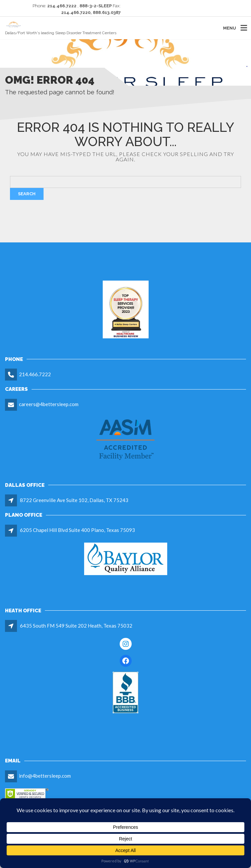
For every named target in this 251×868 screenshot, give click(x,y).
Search (27, 194)
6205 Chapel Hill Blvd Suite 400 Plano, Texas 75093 (77, 530)
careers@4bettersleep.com (49, 404)
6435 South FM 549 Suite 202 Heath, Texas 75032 (76, 626)
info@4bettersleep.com (45, 776)
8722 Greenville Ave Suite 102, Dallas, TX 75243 (74, 500)
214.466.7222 (35, 374)
